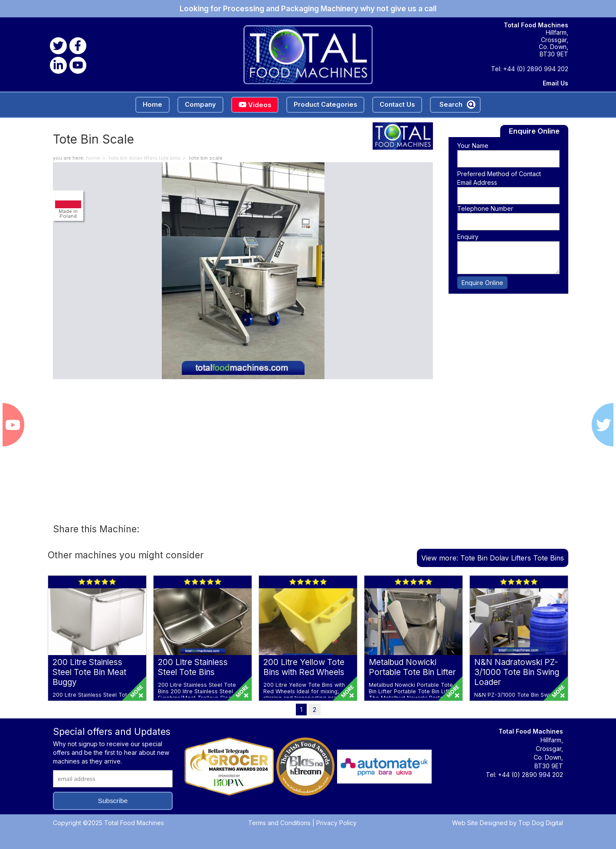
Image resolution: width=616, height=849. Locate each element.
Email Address (477, 182)
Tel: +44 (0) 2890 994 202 (530, 69)
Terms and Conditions (279, 823)
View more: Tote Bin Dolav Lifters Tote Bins (493, 558)
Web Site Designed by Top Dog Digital (508, 823)
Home (152, 105)
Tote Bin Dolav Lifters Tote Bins (145, 158)
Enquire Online (482, 283)
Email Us (555, 83)
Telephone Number (485, 208)
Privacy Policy (336, 823)
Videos (255, 105)
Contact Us (397, 105)
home (93, 158)
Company (200, 105)
